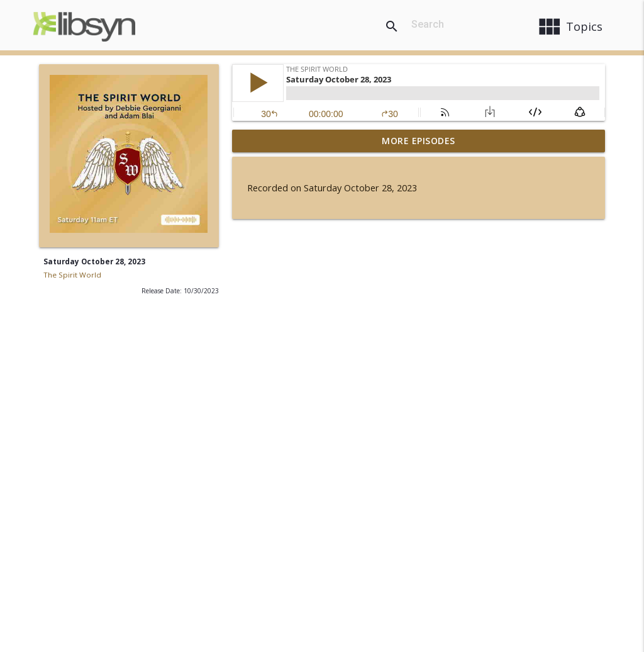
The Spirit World (72, 275)
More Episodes (419, 141)
